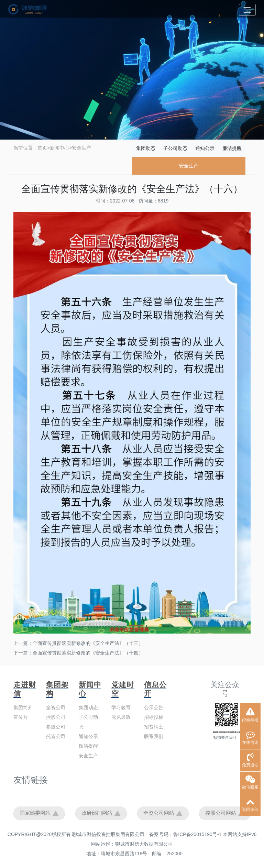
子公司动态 (175, 148)
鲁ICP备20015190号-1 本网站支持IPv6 (215, 834)
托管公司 (56, 736)
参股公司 (56, 727)
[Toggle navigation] (247, 10)
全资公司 (56, 707)
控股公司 (56, 717)
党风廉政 (121, 717)
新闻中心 (59, 148)
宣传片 (21, 717)
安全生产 (81, 148)
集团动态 (146, 148)
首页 (42, 148)
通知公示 (205, 148)
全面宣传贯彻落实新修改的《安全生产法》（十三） (88, 643)
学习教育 (121, 707)
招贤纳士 (154, 727)
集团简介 (23, 707)
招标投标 (154, 717)
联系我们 (154, 736)
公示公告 (154, 707)
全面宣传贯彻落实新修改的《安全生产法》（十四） (88, 653)
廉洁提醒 (232, 148)
